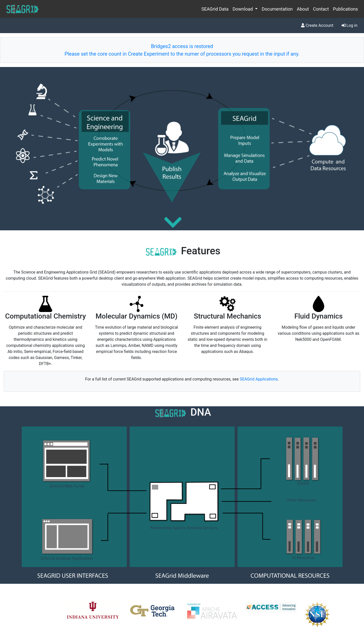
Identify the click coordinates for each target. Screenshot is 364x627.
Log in (349, 25)
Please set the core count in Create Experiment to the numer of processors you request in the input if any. (182, 54)
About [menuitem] (303, 9)
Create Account (317, 25)
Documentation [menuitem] (277, 9)
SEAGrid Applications (259, 379)
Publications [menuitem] (345, 9)
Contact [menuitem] (321, 9)
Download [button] (243, 9)
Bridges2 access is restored (182, 46)
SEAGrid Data (215, 9)
